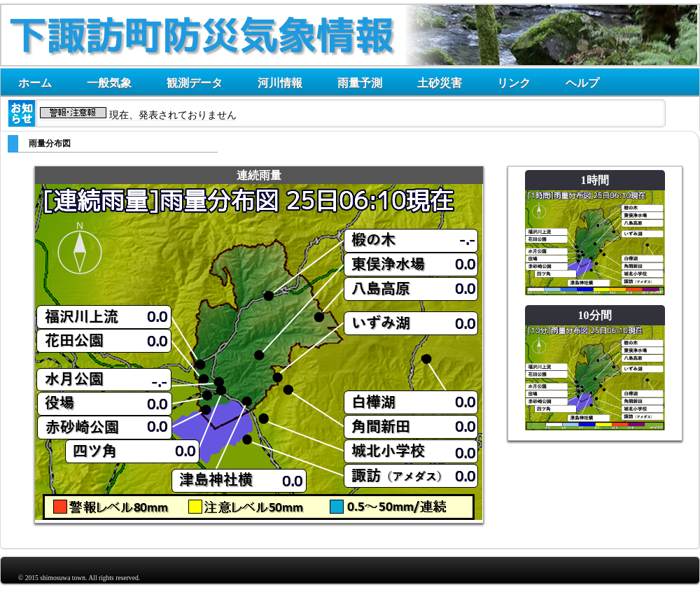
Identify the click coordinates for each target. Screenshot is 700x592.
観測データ (195, 83)
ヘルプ (582, 83)
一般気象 (109, 83)
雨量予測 (360, 83)
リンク (514, 83)
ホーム (35, 83)
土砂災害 (440, 83)
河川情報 (280, 83)
